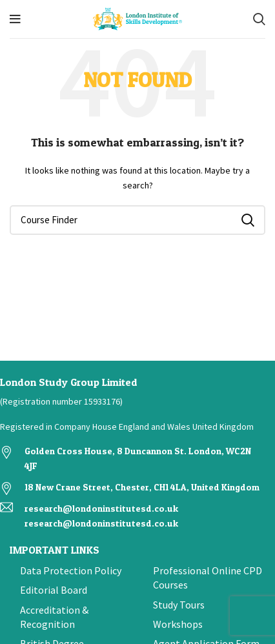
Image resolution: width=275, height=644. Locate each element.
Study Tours (179, 605)
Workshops (178, 624)
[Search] (259, 19)
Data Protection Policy (71, 570)
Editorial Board (54, 590)
